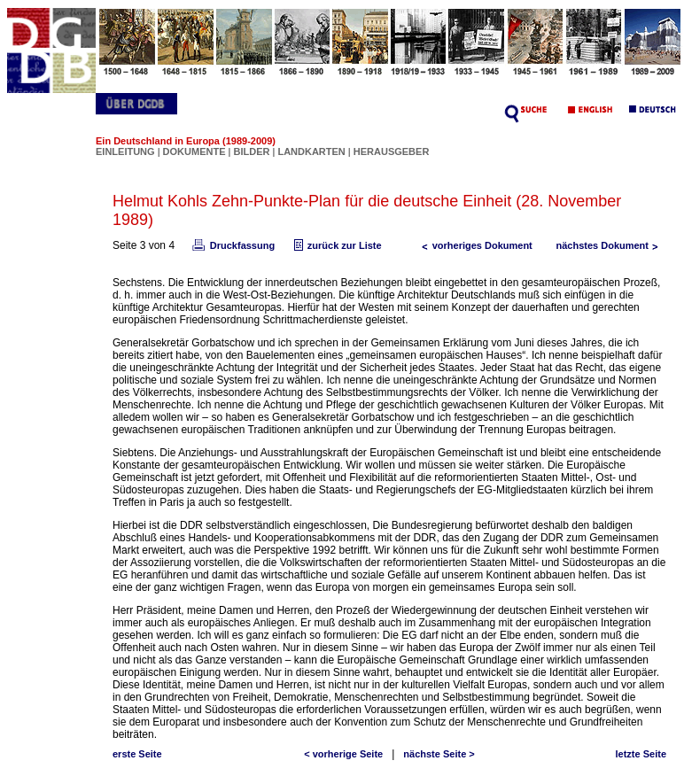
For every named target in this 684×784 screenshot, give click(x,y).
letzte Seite (641, 754)
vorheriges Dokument (474, 245)
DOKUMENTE (196, 151)
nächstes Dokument (611, 245)
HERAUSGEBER (392, 151)
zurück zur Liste (336, 245)
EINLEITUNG (125, 151)
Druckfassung (232, 245)
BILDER (253, 151)
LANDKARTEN (312, 151)
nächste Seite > (439, 754)
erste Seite (137, 754)
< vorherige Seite (343, 754)
